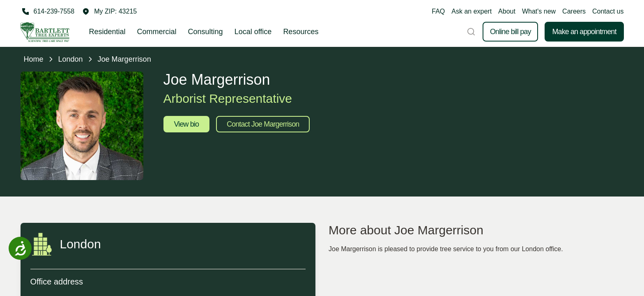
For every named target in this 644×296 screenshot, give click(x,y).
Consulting (206, 32)
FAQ (438, 11)
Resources (301, 32)
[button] (110, 12)
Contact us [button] (608, 11)
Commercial (157, 32)
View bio (187, 124)
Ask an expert (471, 11)
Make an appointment (584, 32)
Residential (107, 32)
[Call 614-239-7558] (48, 12)
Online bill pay (511, 32)
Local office (253, 32)
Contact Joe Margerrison (263, 124)
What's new (539, 11)
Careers (574, 11)
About (507, 11)
